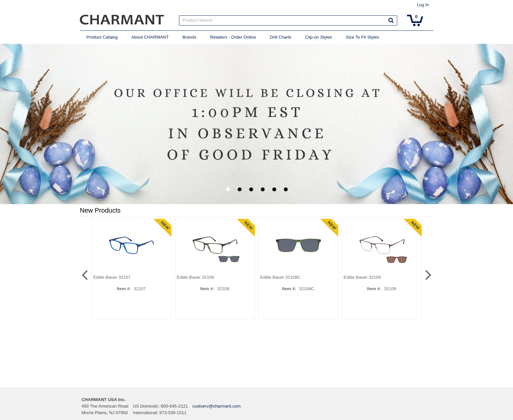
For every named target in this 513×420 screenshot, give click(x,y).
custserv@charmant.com (217, 406)
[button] (391, 20)
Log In (423, 5)
